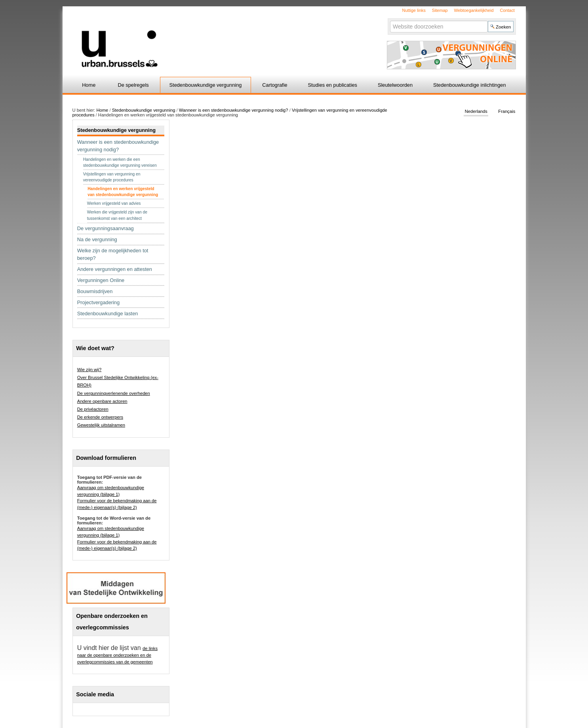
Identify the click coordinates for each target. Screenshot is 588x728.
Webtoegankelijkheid (474, 10)
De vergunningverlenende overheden (114, 393)
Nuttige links (414, 10)
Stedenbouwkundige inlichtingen (470, 85)
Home (89, 85)
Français (507, 112)
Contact (507, 10)
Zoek (390, 20)
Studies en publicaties (333, 85)
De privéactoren (93, 409)
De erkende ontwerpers (100, 417)
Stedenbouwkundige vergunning (206, 85)
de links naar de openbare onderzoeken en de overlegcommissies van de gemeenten (117, 655)
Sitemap (440, 10)
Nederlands (476, 112)
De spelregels (133, 85)
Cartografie (275, 85)
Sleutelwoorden (395, 85)
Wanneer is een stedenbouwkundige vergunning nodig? (234, 110)
